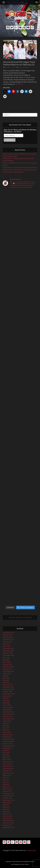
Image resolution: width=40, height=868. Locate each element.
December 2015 (8, 821)
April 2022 (6, 660)
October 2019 (7, 716)
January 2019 (7, 737)
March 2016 (7, 814)
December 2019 (8, 712)
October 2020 (7, 691)
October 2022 (7, 653)
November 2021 (8, 667)
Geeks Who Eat (19, 861)
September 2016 (8, 800)
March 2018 (7, 759)
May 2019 (6, 728)
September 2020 (8, 694)
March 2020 (7, 705)
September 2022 (8, 655)
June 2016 (6, 807)
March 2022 (7, 662)
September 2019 (8, 719)
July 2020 (6, 698)
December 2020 (8, 687)
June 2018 (6, 753)
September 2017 (8, 773)
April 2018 (6, 757)
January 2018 (7, 764)
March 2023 (7, 646)
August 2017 (7, 775)
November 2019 (8, 714)
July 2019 (6, 723)
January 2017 (7, 791)
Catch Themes (25, 864)
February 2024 (8, 637)
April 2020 (6, 703)
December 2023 (8, 639)
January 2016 (7, 818)
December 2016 (8, 793)
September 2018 (8, 746)
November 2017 (8, 769)
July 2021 (6, 676)
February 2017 (8, 789)
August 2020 (7, 696)
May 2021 (6, 680)
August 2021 (7, 673)
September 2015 (8, 827)
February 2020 (8, 707)
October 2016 (7, 798)
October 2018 (7, 744)
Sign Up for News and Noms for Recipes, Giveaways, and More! (20, 131)
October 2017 (7, 771)
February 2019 (8, 735)
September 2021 (8, 671)
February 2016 (8, 816)
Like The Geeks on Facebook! (20, 617)
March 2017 (7, 787)
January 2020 (7, 710)
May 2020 (6, 701)
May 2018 (6, 755)
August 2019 (7, 721)
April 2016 (6, 812)
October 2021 (7, 669)
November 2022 (8, 651)
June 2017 (6, 780)
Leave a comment (24, 67)
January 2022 (7, 664)
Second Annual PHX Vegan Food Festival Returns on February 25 (19, 63)
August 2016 (7, 802)
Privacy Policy (32, 850)
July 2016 (6, 805)
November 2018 (8, 741)
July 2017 (6, 778)
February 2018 (8, 762)
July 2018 (6, 750)
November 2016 (8, 796)
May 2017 (6, 782)
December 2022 (8, 648)
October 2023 (7, 642)
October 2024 (7, 635)
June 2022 (6, 658)
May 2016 (6, 809)
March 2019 (7, 732)
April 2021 (6, 682)
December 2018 (8, 739)
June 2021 (6, 678)
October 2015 (7, 825)
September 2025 (8, 633)
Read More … (20, 84)
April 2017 (6, 784)
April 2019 (6, 730)
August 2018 (7, 748)
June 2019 (6, 725)
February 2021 (8, 685)
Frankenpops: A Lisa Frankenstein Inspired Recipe (20, 167)
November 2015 (8, 823)
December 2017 (8, 766)
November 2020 (8, 689)
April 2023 (6, 644)
